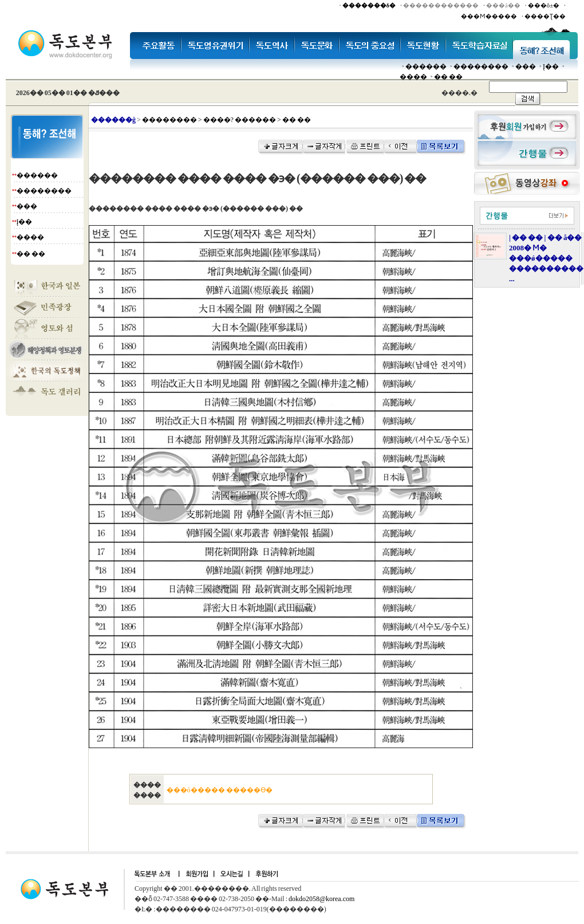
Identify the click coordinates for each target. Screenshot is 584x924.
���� (413, 77)
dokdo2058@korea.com (321, 899)
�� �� (448, 77)
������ (426, 66)
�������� (481, 66)
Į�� (551, 66)
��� (526, 66)
